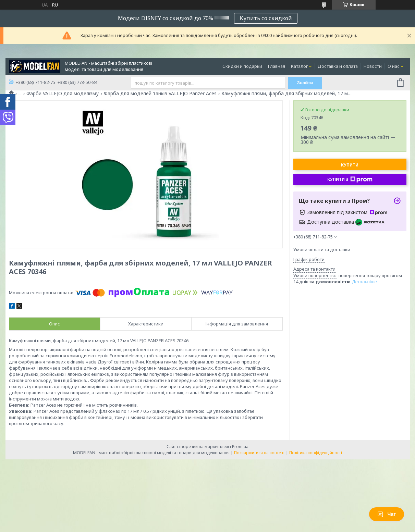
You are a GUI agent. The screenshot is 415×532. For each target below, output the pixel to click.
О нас (394, 66)
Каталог (299, 66)
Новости (373, 66)
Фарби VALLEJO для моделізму (63, 94)
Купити (350, 165)
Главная (277, 66)
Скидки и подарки (242, 66)
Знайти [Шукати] (305, 83)
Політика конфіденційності (316, 453)
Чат (387, 514)
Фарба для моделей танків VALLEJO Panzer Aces (160, 94)
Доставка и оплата (338, 66)
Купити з (350, 180)
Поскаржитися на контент (259, 453)
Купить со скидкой (266, 18)
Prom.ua (240, 447)
